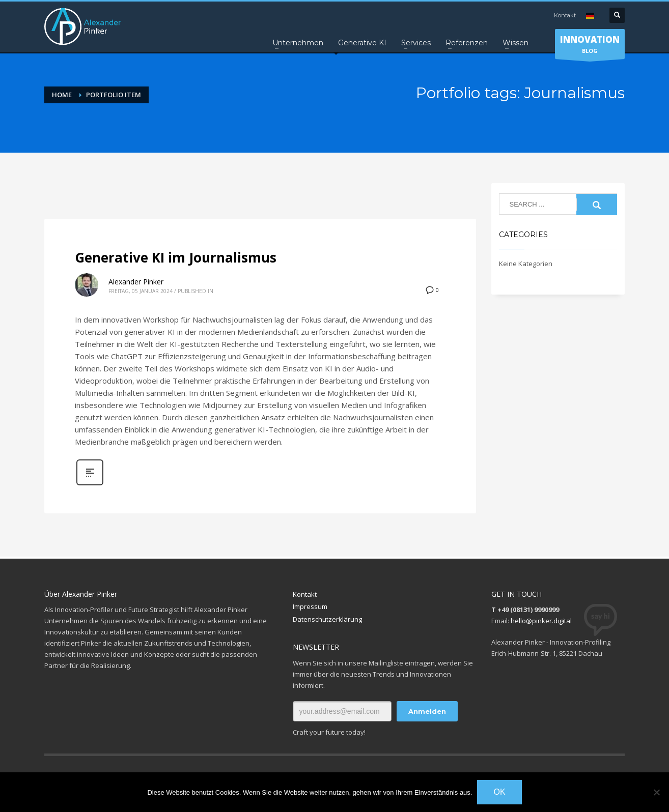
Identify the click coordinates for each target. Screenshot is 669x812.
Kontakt (565, 15)
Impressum (310, 606)
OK (499, 792)
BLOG (590, 46)
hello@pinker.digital (541, 621)
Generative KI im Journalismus (176, 257)
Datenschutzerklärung (327, 619)
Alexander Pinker (136, 282)
